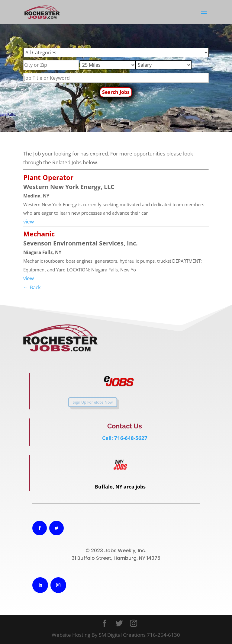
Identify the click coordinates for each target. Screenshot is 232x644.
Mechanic (39, 234)
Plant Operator (48, 177)
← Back (32, 287)
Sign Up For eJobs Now (82, 402)
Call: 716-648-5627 (125, 438)
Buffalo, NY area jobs (120, 487)
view (29, 221)
